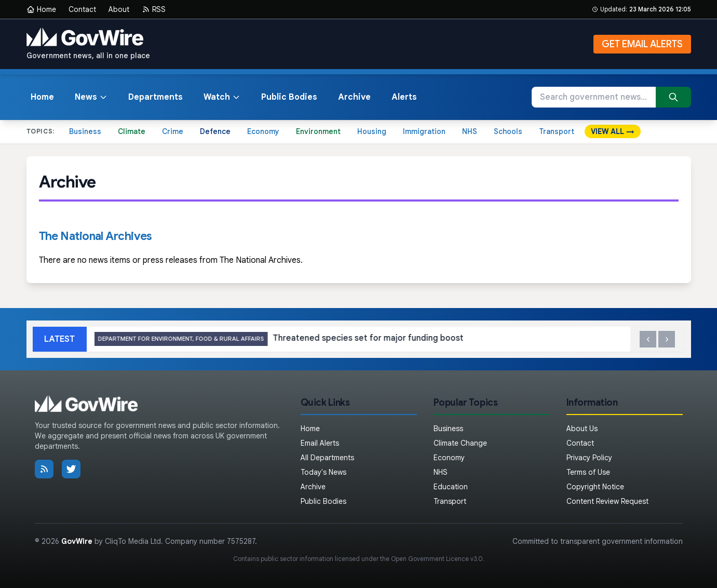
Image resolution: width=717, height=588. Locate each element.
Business (85, 131)
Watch (222, 97)
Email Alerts (320, 443)
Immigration (424, 131)
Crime (173, 131)
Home (41, 9)
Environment (318, 131)
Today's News (323, 472)
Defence (215, 131)
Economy (263, 131)
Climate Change (460, 443)
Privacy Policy (589, 458)
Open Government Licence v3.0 (437, 559)
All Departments (327, 458)
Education (451, 487)
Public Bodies (289, 97)
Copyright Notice (595, 487)
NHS (470, 131)
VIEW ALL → (613, 131)
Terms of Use (588, 472)
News (91, 97)
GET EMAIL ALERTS (642, 44)
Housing (372, 131)
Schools (508, 131)
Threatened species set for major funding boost (366, 339)
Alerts (404, 97)
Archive (354, 97)
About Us (582, 429)
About (119, 9)
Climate (132, 131)
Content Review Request (607, 501)
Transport (557, 131)
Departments (155, 97)
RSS (154, 9)
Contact (82, 9)
